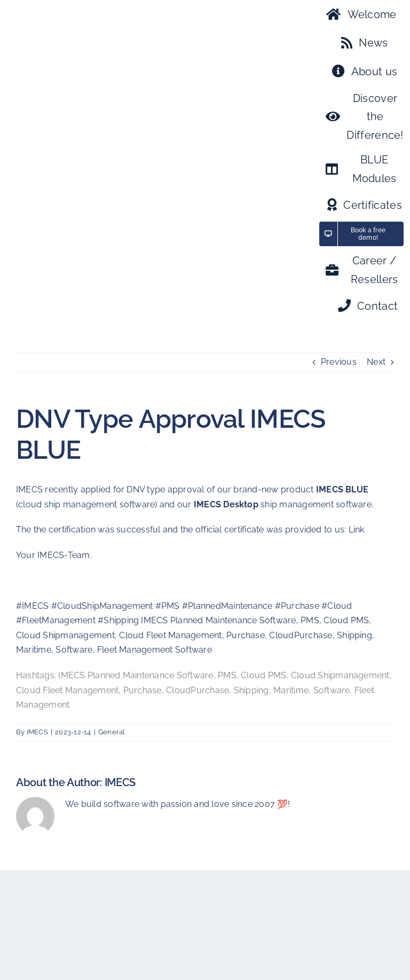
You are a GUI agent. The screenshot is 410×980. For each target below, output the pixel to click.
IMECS (37, 732)
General (112, 732)
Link (357, 530)
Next (376, 362)
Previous (339, 362)
